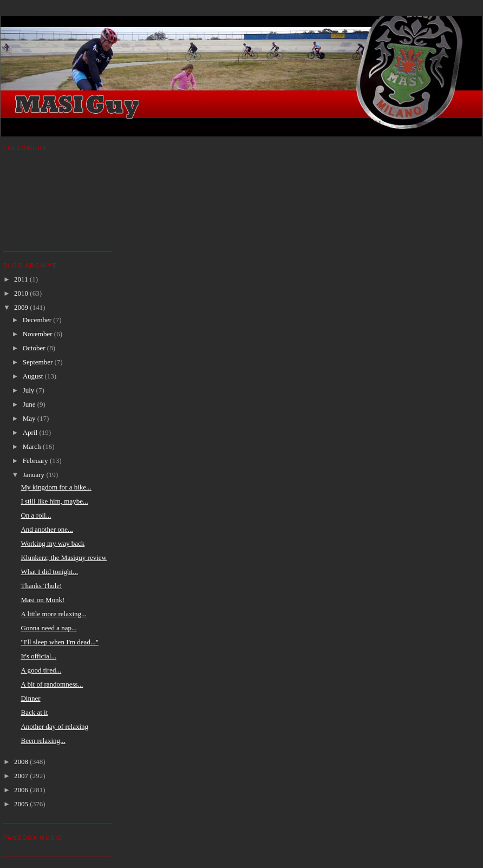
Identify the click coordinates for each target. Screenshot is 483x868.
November (38, 334)
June (30, 404)
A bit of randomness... (52, 684)
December (38, 320)
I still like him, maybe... (54, 501)
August (34, 376)
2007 (22, 776)
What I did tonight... (49, 572)
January (35, 475)
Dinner (30, 698)
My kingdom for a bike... (56, 487)
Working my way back (53, 543)
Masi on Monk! (43, 600)
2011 (22, 279)
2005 (22, 804)
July (30, 390)
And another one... (47, 529)
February (36, 461)
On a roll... (36, 515)
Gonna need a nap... (48, 628)
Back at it (34, 712)
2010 (22, 293)
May (30, 418)
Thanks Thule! (41, 586)
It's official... (38, 656)
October (35, 348)
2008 (22, 762)
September (39, 362)
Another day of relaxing (54, 726)
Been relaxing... (43, 740)
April (31, 432)
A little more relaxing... (53, 614)
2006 (22, 790)
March (33, 446)
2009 (22, 307)
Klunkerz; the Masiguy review (63, 557)
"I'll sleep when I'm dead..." (59, 642)
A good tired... (41, 670)
